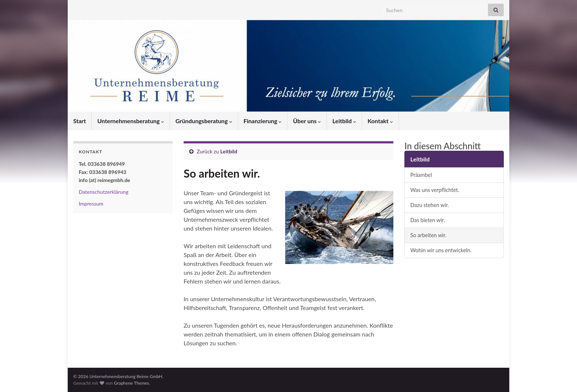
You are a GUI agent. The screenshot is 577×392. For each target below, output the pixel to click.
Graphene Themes (131, 383)
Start (79, 121)
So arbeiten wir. (428, 235)
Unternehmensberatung (130, 121)
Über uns (307, 121)
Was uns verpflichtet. (435, 190)
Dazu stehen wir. (430, 205)
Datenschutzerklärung (104, 192)
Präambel (421, 175)
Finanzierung (263, 121)
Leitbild (344, 121)
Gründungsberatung (204, 121)
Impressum (91, 204)
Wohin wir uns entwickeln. (441, 250)
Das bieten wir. (428, 220)
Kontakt (380, 121)
